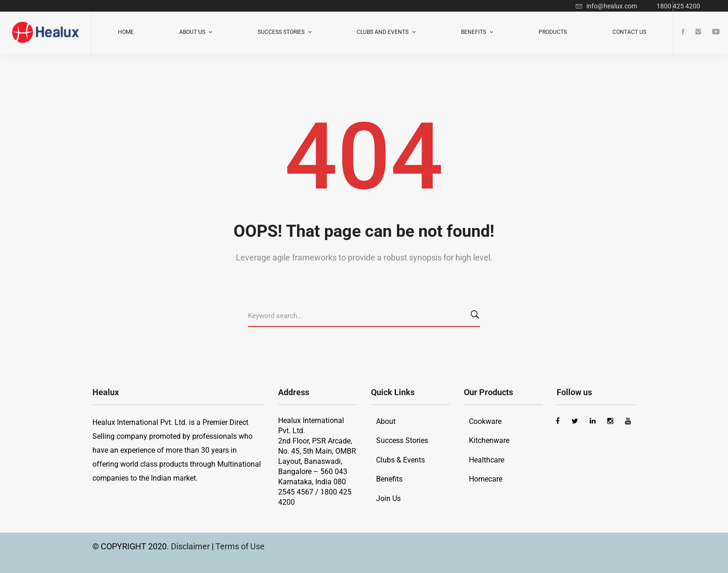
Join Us (388, 498)
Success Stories (402, 440)
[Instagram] (698, 32)
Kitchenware (489, 440)
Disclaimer (191, 546)
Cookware (485, 421)
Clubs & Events (400, 460)
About (386, 421)
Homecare (486, 479)
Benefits (389, 479)
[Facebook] (683, 32)
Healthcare (487, 460)
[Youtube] (716, 32)
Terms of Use (240, 546)
